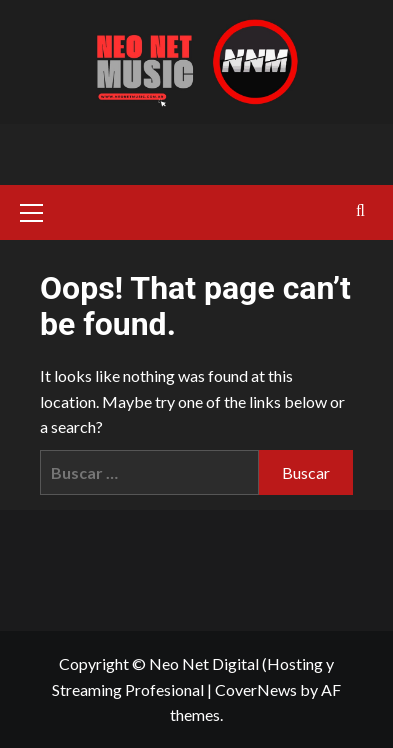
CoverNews (256, 689)
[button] (40, 210)
